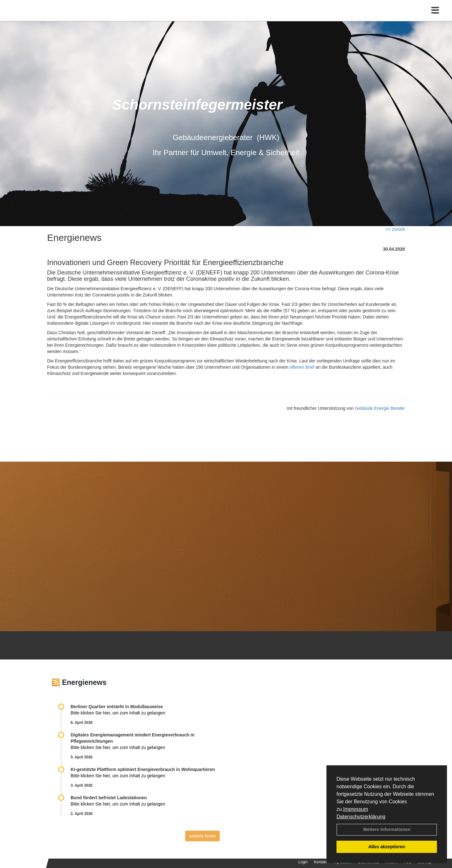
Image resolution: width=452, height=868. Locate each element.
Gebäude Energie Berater (380, 408)
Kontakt (320, 862)
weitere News (202, 836)
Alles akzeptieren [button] (387, 847)
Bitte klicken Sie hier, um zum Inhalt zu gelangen (118, 713)
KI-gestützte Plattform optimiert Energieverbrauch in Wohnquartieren (143, 769)
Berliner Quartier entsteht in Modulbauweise (117, 707)
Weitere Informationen (387, 829)
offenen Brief (302, 367)
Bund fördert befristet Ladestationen (109, 798)
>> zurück (395, 229)
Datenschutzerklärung (361, 817)
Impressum (355, 809)
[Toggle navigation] (435, 18)
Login (303, 862)
